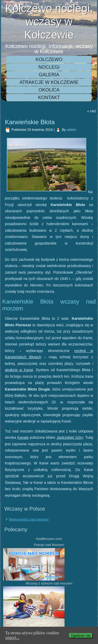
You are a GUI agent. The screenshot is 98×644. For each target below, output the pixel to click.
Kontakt (49, 98)
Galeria (49, 75)
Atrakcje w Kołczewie (49, 82)
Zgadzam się (81, 635)
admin (71, 130)
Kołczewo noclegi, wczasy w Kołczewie (49, 21)
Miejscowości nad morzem (29, 519)
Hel (93, 111)
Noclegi (49, 67)
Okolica (49, 90)
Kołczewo (49, 59)
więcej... (12, 638)
